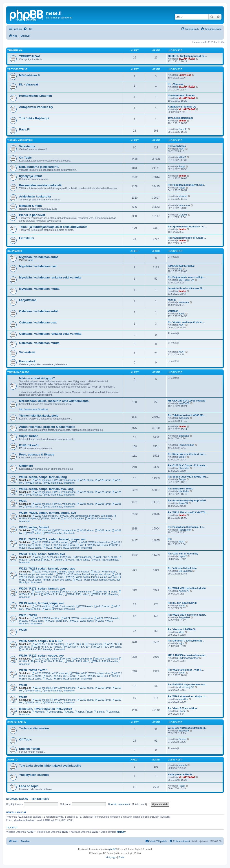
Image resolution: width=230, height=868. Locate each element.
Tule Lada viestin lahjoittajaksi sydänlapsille (50, 766)
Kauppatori (15, 251)
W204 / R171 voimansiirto (76, 592)
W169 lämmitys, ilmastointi (59, 702)
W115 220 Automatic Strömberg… (188, 728)
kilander (183, 196)
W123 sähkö (33, 483)
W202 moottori (42, 530)
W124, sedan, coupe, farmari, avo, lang (46, 489)
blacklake (184, 436)
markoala (184, 302)
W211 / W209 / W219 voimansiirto (90, 542)
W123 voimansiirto (64, 480)
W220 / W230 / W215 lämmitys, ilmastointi (67, 679)
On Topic (25, 158)
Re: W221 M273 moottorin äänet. (187, 615)
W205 (23, 630)
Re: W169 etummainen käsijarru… (188, 696)
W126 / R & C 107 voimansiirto (84, 644)
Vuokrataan (27, 352)
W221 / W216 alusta (106, 618)
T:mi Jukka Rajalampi (34, 118)
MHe (181, 632)
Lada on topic (29, 786)
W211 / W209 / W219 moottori (50, 542)
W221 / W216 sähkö (81, 621)
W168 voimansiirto (64, 688)
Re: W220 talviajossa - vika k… (186, 670)
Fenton (182, 739)
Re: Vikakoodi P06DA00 (182, 629)
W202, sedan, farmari (34, 527)
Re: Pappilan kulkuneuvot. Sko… (187, 185)
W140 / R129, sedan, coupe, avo (41, 656)
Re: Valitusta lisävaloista (182, 568)
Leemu (182, 711)
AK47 (182, 149)
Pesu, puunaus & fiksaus (37, 454)
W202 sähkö (33, 533)
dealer (182, 121)
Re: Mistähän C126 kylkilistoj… (186, 641)
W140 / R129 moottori (46, 659)
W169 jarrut (103, 700)
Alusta (68, 712)
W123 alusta (85, 480)
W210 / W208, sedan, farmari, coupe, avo (48, 513)
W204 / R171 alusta (105, 592)
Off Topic (25, 739)
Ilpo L (182, 314)
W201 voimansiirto (64, 504)
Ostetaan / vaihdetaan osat (38, 322)
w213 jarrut (102, 606)
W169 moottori (42, 700)
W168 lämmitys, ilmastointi (59, 691)
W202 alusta (85, 530)
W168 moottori (42, 688)
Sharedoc (184, 468)
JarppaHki (184, 617)
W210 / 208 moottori (45, 516)
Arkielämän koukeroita (35, 196)
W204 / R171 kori (52, 594)
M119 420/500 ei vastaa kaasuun (187, 655)
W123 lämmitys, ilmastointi (59, 483)
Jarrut (79, 712)
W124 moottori (42, 492)
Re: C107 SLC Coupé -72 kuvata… (188, 465)
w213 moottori (41, 606)
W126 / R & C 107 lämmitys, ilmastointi (42, 649)
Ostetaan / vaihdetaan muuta (39, 343)
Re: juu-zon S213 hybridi (182, 603)
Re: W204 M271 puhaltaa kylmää (187, 588)
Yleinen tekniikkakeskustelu (39, 416)
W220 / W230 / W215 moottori (50, 673)
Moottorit (38, 712)
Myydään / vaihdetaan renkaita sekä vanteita (50, 277)
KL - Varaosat (29, 84)
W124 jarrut (103, 492)
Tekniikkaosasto (18, 372)
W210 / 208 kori (50, 518)
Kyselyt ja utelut (30, 176)
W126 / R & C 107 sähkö (106, 647)
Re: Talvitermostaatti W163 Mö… (187, 415)
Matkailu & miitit (30, 206)
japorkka (183, 699)
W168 (23, 685)
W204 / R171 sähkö (77, 594)
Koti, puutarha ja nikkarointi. (39, 167)
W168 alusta (85, 688)
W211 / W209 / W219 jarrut (59, 545)
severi (182, 673)
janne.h (183, 765)
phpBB (113, 849)
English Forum (17, 722)
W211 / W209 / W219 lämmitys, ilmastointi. (68, 548)
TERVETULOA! (30, 56)
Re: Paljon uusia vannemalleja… (187, 277)
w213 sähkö (33, 609)
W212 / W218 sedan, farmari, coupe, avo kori (91, 577)
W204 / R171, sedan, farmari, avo (42, 589)
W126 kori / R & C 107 (76, 647)
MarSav (121, 832)
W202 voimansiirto (64, 530)
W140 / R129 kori (52, 661)
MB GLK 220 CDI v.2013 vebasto (187, 401)
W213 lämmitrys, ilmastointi (59, 609)
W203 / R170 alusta (105, 557)
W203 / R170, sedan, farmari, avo (42, 554)
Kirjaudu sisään (17, 799)
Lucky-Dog (185, 75)
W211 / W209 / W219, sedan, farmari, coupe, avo (53, 539)
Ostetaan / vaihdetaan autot (38, 311)
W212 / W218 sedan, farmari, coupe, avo (47, 569)
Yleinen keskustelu (20, 140)
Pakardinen (185, 530)
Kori (89, 712)
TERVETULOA (15, 50)
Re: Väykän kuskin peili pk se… (186, 322)
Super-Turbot (28, 436)
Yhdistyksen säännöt (34, 775)
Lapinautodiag (186, 445)
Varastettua (27, 146)
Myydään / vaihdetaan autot (38, 257)
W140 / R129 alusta (105, 659)
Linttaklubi (27, 238)
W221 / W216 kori (56, 621)
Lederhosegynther (189, 658)
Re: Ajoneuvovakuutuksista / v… (187, 227)
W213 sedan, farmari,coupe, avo (42, 603)
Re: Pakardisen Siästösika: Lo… (187, 527)
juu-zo (182, 606)
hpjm (181, 643)
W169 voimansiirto (64, 700)
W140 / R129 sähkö (77, 661)
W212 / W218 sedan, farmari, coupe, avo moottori (61, 572)
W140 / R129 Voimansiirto (76, 659)
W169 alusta (85, 700)
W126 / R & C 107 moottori (48, 644)
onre (31, 260)
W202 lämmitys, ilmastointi (59, 533)
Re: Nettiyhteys (177, 146)
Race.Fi (24, 129)
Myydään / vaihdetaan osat (38, 266)
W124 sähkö (33, 495)
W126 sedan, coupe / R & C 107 (41, 641)
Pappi (182, 166)
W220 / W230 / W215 (33, 670)
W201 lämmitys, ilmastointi (59, 507)
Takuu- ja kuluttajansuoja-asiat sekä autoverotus (53, 227)
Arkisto (12, 760)
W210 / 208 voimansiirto (73, 516)
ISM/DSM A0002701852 (181, 266)
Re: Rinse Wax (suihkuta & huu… (187, 454)
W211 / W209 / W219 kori (92, 545)
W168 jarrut (103, 688)
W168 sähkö (33, 691)
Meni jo (172, 300)
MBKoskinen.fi (29, 75)
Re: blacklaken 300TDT (181, 489)
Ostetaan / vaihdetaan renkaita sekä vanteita (50, 334)
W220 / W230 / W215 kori (92, 676)
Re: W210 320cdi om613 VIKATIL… (188, 512)
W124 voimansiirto (64, 492)
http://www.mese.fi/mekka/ (33, 409)
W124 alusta (85, 492)
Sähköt (99, 712)
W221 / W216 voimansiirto (77, 618)
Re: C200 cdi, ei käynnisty (183, 554)
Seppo (182, 479)
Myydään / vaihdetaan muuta (39, 289)
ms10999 (184, 731)
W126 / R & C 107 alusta (46, 647)
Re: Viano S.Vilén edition (182, 708)
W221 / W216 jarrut (31, 621)
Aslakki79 (184, 591)
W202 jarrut (103, 530)
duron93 (183, 503)
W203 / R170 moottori (46, 557)
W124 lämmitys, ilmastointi (59, 495)
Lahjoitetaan (28, 300)
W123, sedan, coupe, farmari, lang (43, 477)
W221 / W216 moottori (46, 618)
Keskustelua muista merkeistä (40, 185)
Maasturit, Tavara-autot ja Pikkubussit (46, 709)
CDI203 (183, 215)
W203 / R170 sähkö (77, 560)
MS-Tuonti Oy (186, 280)
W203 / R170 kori (52, 560)
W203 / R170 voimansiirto (76, 557)
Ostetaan (173, 311)
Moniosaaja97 (186, 687)
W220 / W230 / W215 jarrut (59, 676)
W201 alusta (85, 504)
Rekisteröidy (40, 799)
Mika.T (182, 157)
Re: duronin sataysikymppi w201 (187, 500)
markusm (184, 418)
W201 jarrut (103, 504)
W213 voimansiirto (63, 606)
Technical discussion (34, 728)
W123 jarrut (103, 480)
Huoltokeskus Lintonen (35, 96)
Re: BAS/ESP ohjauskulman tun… (188, 684)
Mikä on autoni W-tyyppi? (37, 378)
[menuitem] (28, 29)
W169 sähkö (33, 702)
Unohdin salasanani (119, 804)
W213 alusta (85, 606)
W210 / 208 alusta (101, 516)
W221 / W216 (28, 615)
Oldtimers (26, 466)
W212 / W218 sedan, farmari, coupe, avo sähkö (70, 578)
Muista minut (141, 804)
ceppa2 (183, 556)
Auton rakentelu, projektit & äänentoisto (47, 427)
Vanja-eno (184, 205)
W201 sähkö (33, 507)
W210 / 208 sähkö (73, 518)
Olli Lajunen (185, 571)
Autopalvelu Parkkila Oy (36, 107)
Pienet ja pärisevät (32, 215)
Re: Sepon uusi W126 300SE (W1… (188, 477)
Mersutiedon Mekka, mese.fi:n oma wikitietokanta (54, 401)
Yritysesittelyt (17, 69)
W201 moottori (42, 504)
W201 (23, 501)
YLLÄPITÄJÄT (187, 59)
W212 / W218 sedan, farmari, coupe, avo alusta (83, 574)
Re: (170, 539)
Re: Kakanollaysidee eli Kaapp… (187, 238)
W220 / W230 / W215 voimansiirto (90, 673)
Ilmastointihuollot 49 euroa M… (186, 288)
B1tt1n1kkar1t (29, 445)
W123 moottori (42, 480)
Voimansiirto (54, 712)
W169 (23, 697)
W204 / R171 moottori (46, 592)
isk (180, 269)
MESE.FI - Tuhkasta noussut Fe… (187, 56)
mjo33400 (184, 403)
